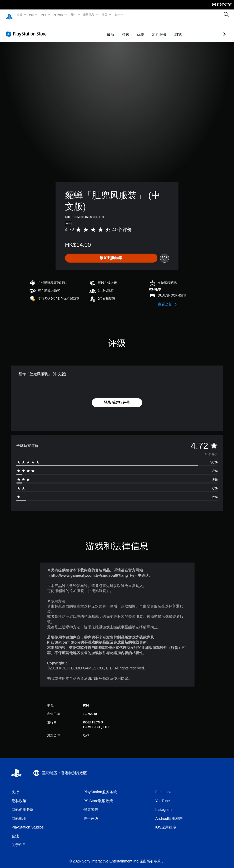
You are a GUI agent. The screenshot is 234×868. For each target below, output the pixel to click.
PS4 (44, 14)
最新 (83, 29)
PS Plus (58, 14)
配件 (73, 14)
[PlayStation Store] (27, 29)
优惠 (113, 29)
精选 (98, 29)
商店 (105, 14)
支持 (117, 14)
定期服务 (131, 29)
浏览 (150, 29)
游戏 (19, 14)
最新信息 (89, 14)
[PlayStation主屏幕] (9, 15)
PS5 (32, 14)
